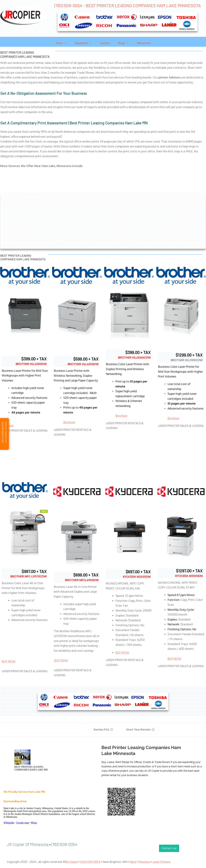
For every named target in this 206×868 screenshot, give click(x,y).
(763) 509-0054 (90, 862)
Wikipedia (9, 823)
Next (133, 862)
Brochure (69, 422)
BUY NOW (9, 661)
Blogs (34, 823)
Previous (144, 862)
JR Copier (72, 862)
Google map (23, 823)
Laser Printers (161, 862)
